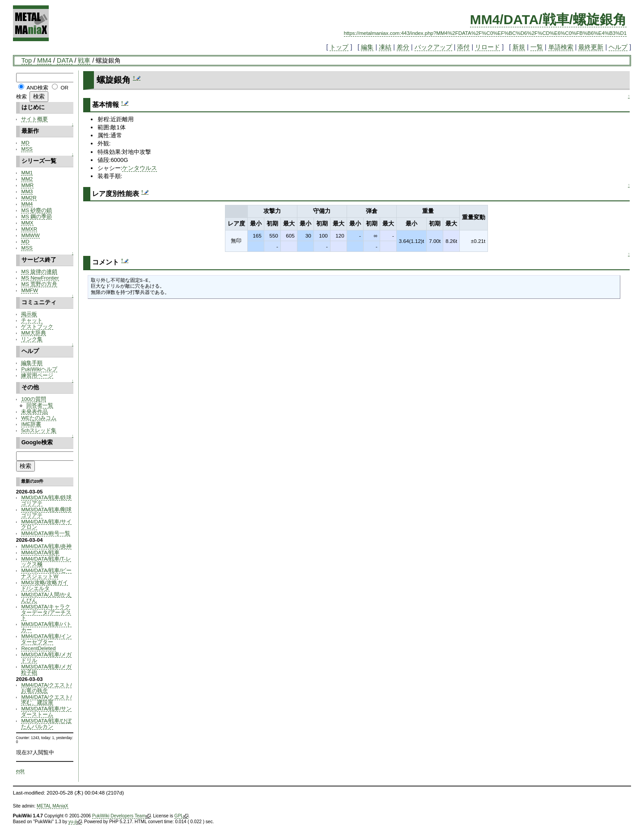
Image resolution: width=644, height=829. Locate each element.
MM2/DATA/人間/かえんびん (46, 597)
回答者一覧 (40, 405)
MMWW (30, 235)
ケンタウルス (140, 168)
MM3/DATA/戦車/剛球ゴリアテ (46, 512)
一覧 (537, 47)
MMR (27, 185)
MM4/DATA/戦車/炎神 (46, 546)
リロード (487, 47)
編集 (367, 47)
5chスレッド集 (39, 430)
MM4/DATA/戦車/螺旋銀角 (549, 19)
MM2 (27, 179)
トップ (339, 47)
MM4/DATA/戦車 (40, 552)
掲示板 (29, 314)
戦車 (84, 60)
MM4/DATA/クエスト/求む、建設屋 (46, 700)
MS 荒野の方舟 (39, 284)
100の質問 (33, 399)
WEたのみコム (39, 418)
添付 (463, 47)
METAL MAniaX (53, 806)
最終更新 (591, 47)
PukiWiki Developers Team (121, 816)
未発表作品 (34, 411)
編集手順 (32, 363)
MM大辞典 (33, 333)
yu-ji (75, 822)
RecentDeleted (38, 648)
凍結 (385, 47)
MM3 (27, 191)
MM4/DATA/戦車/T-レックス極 (46, 561)
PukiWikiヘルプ (39, 369)
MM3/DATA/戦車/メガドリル (46, 657)
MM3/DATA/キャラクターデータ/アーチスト (46, 612)
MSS (27, 149)
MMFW (30, 290)
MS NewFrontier (40, 278)
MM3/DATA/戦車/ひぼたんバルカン (46, 723)
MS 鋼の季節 (36, 216)
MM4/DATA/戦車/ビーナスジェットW (46, 573)
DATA (65, 60)
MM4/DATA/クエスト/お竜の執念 (46, 688)
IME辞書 (31, 424)
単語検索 (561, 47)
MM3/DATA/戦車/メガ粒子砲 (46, 669)
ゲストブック (37, 326)
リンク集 (32, 339)
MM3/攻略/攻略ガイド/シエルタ (44, 585)
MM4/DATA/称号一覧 (46, 533)
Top (27, 60)
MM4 (44, 60)
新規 (519, 47)
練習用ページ (37, 375)
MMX (27, 223)
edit (20, 771)
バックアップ (433, 47)
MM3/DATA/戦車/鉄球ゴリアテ (46, 500)
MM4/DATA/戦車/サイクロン (46, 524)
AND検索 (37, 87)
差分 (403, 47)
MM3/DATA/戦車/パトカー (46, 627)
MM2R (29, 198)
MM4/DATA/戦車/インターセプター (46, 639)
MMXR (29, 229)
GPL (181, 816)
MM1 (27, 172)
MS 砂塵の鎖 (36, 210)
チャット (32, 320)
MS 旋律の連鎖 (39, 271)
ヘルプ (618, 47)
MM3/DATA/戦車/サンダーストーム (46, 711)
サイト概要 (34, 119)
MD (25, 142)
